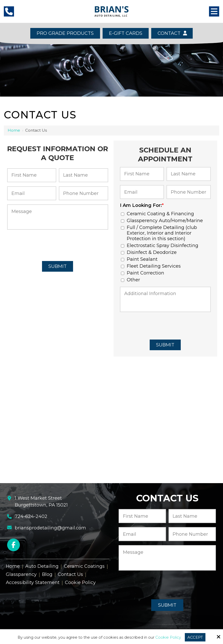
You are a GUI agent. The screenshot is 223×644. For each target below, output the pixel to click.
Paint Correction (144, 273)
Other (132, 280)
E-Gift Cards (126, 33)
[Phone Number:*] (83, 193)
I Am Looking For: (142, 205)
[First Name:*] (32, 175)
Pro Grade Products (65, 33)
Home (14, 130)
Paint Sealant (141, 259)
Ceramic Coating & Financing (159, 214)
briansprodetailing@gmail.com (50, 528)
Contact (172, 33)
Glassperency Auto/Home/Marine (163, 221)
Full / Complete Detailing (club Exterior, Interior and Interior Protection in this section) (159, 233)
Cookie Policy (168, 637)
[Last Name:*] (83, 175)
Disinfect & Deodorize (150, 252)
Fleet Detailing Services (152, 266)
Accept (195, 637)
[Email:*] (32, 193)
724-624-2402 (31, 516)
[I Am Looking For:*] (123, 214)
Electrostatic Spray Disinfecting (161, 246)
